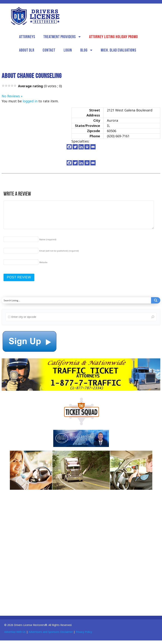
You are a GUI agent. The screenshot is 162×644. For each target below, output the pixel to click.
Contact (49, 50)
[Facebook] (69, 147)
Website (43, 262)
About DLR (27, 50)
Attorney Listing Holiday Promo (113, 37)
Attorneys (27, 37)
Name (48, 239)
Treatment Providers (60, 37)
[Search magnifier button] (156, 300)
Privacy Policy (84, 632)
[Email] (93, 147)
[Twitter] (75, 147)
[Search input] (77, 300)
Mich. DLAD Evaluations (118, 50)
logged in (30, 101)
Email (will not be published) (59, 251)
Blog (84, 50)
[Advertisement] (30, 551)
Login (68, 50)
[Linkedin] (81, 147)
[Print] (87, 147)
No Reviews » (12, 96)
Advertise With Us (15, 632)
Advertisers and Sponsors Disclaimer (51, 632)
